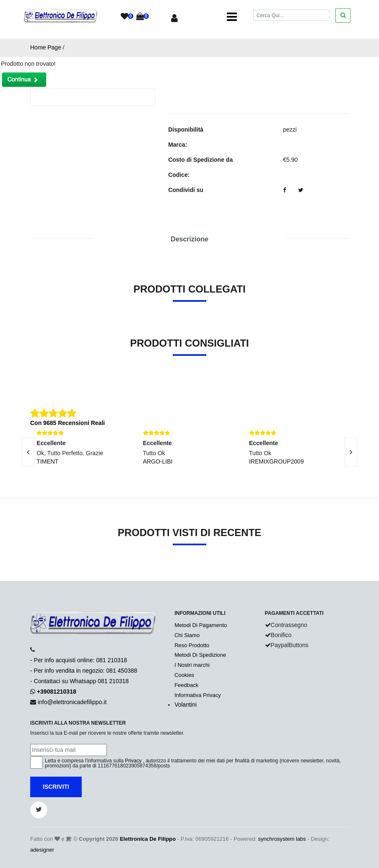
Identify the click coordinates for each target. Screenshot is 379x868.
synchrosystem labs (282, 839)
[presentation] (351, 452)
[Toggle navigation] (232, 17)
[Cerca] (291, 15)
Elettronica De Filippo (148, 839)
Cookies (184, 675)
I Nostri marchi (192, 665)
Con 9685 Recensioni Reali (67, 423)
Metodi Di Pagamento (201, 625)
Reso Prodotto (192, 645)
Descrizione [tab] (189, 239)
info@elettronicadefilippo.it (72, 702)
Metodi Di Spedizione (200, 655)
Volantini (186, 705)
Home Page (46, 47)
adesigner (42, 850)
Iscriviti (56, 787)
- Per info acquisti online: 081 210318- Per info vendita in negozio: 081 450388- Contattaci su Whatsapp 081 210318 (84, 671)
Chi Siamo (187, 635)
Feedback (186, 685)
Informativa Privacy (198, 695)
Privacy (133, 761)
